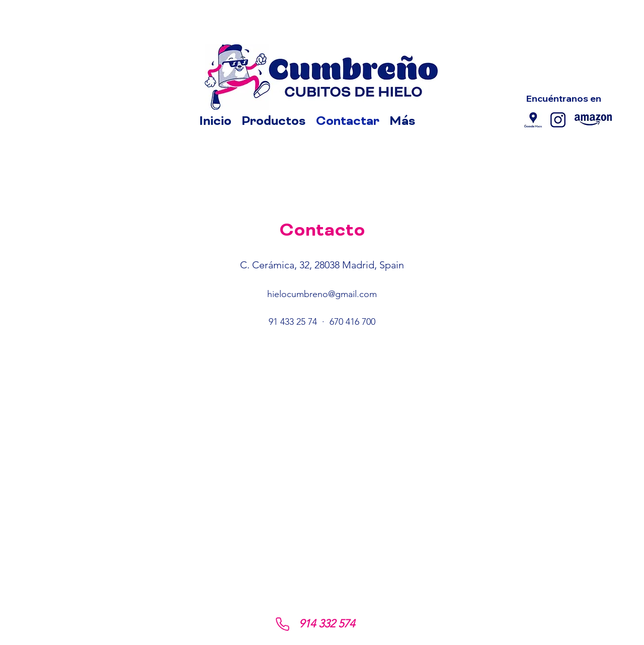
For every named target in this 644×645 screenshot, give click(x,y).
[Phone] (282, 624)
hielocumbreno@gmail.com (322, 294)
